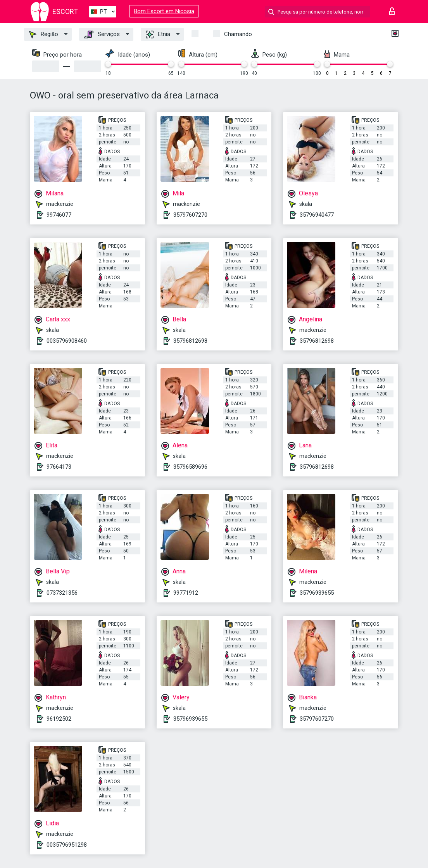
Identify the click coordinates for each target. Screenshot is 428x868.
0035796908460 (67, 341)
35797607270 (190, 215)
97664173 (59, 467)
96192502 (59, 719)
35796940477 (317, 215)
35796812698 (190, 341)
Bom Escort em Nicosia (164, 11)
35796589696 (190, 467)
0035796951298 (67, 845)
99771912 (186, 593)
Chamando (238, 34)
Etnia (158, 35)
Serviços (102, 35)
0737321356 (62, 593)
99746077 (59, 215)
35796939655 (317, 593)
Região (44, 35)
